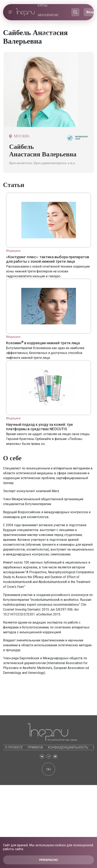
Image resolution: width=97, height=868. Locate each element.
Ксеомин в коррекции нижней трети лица (43, 343)
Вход (90, 12)
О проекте (14, 747)
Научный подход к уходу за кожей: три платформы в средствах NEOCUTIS (39, 427)
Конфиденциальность (68, 747)
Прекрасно (48, 860)
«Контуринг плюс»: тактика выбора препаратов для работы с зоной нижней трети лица (48, 259)
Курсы (43, 5)
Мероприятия (48, 15)
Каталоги (49, 35)
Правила (35, 747)
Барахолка (46, 25)
